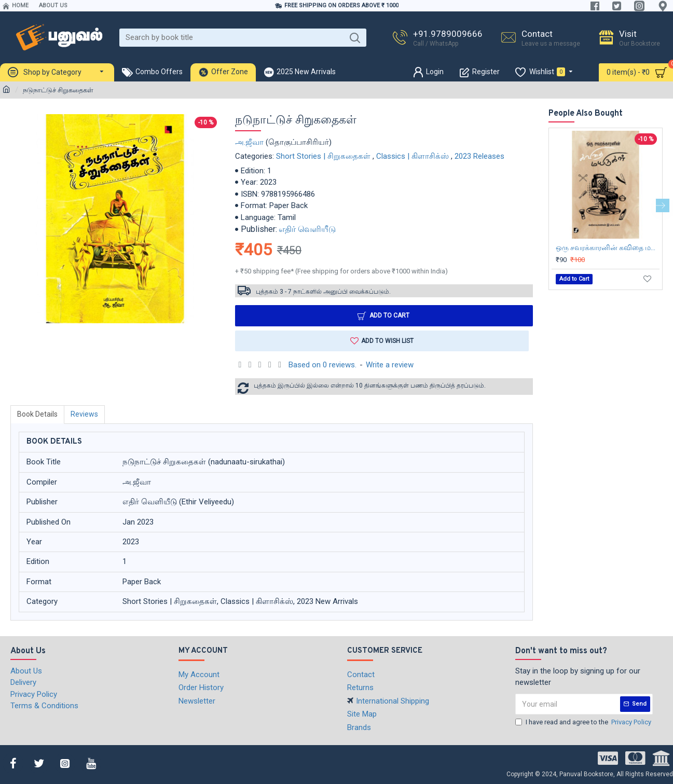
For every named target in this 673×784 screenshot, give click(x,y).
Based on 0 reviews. (322, 365)
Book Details (37, 414)
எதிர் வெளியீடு (307, 229)
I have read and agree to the (584, 722)
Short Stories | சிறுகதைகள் (323, 156)
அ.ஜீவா (249, 142)
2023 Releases (479, 156)
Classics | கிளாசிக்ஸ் (413, 156)
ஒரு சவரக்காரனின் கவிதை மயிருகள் (608, 247)
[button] (663, 205)
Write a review (390, 365)
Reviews (84, 414)
